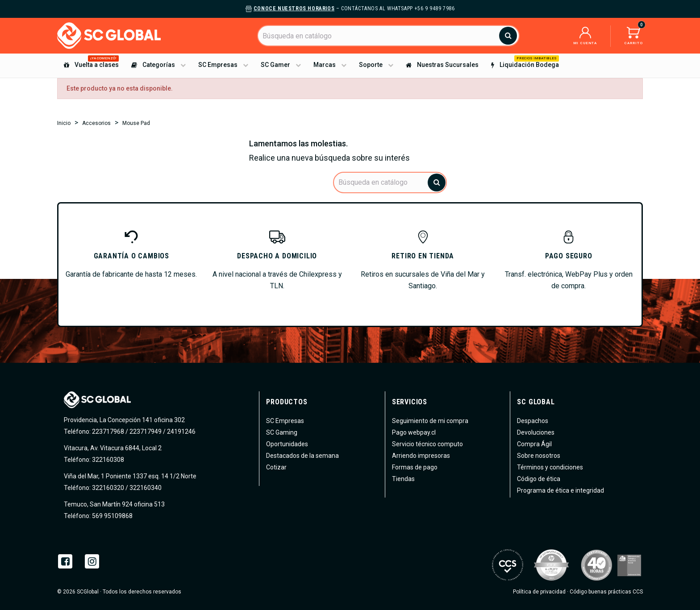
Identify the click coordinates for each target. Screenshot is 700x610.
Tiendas (403, 479)
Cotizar (276, 467)
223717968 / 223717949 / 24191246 (144, 432)
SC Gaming (282, 432)
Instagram (92, 561)
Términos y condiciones (550, 467)
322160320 (107, 488)
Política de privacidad (539, 592)
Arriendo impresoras (421, 456)
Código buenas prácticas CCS (606, 592)
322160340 (146, 488)
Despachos (533, 421)
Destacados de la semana (302, 456)
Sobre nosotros (539, 456)
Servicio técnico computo (427, 444)
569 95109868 (112, 516)
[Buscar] (388, 36)
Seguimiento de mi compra (430, 421)
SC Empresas (285, 421)
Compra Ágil (534, 444)
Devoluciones (536, 432)
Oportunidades (287, 444)
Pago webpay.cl (414, 432)
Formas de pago (415, 467)
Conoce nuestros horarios (294, 8)
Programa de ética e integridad (560, 490)
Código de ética (539, 479)
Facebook (65, 561)
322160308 (107, 460)
